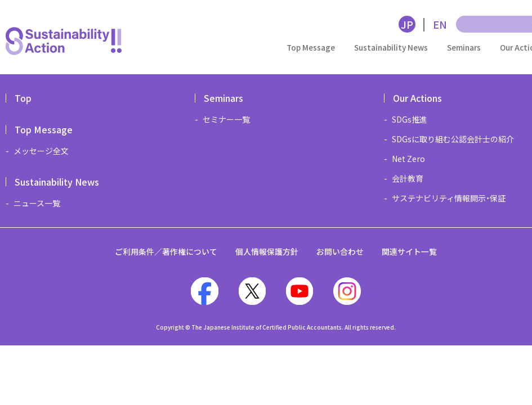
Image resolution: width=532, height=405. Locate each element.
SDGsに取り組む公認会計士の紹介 (453, 139)
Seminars (464, 47)
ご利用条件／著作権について (166, 251)
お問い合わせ (340, 251)
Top (23, 98)
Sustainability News (391, 47)
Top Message (311, 47)
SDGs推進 (410, 119)
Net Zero (408, 159)
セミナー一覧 (226, 119)
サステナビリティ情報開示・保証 (449, 198)
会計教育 (408, 178)
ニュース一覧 (37, 203)
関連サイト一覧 (409, 251)
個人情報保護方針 (267, 251)
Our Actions (417, 98)
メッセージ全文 (41, 151)
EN (440, 24)
